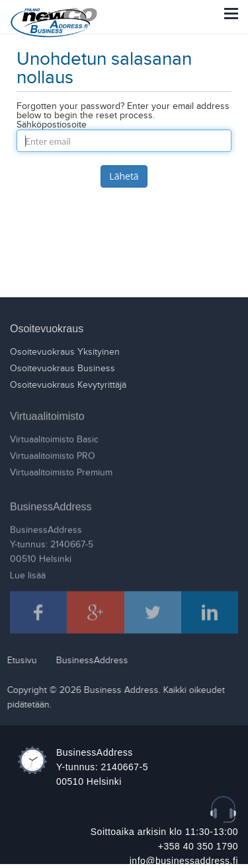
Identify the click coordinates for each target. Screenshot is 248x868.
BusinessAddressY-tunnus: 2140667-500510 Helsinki (52, 542)
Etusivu (19, 661)
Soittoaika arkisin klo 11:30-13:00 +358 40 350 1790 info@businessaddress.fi (164, 846)
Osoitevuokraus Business (62, 369)
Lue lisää (28, 573)
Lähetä (124, 176)
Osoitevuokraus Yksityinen (65, 352)
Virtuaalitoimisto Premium (61, 470)
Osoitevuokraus (47, 329)
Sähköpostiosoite (52, 125)
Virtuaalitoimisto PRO (53, 453)
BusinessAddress (51, 504)
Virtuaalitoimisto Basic (54, 437)
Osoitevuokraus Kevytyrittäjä (68, 385)
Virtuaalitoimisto (47, 413)
